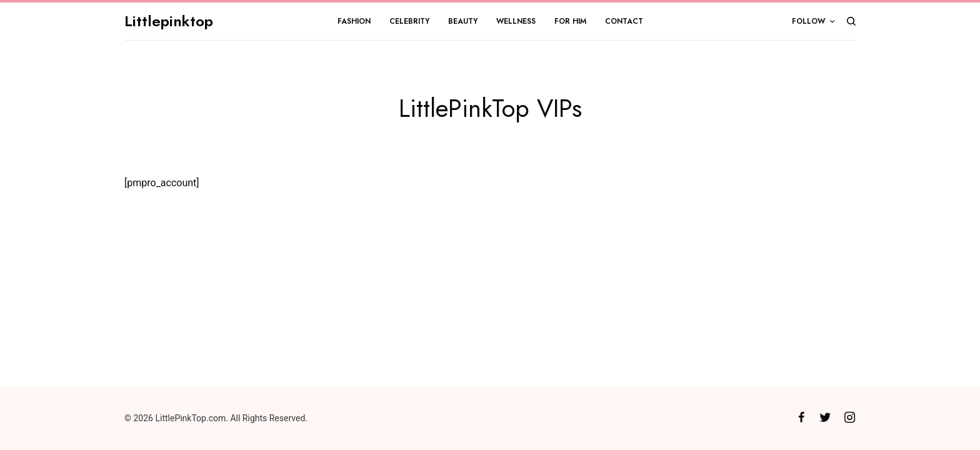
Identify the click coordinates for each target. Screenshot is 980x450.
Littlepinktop (169, 21)
